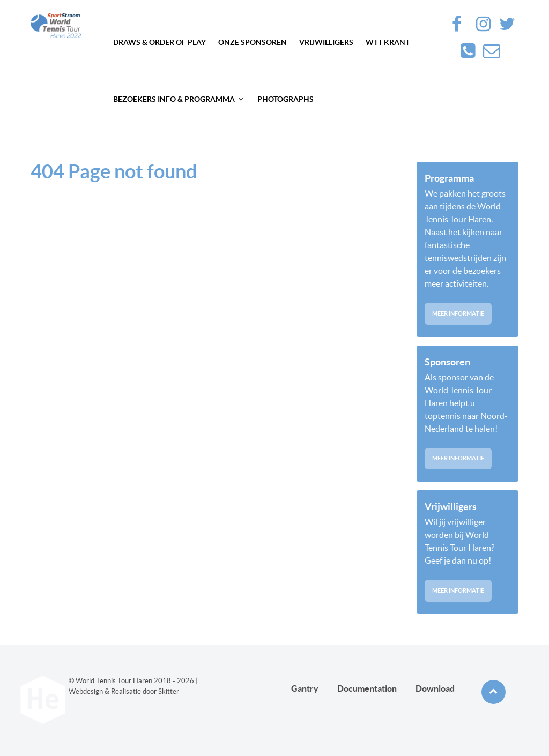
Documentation (367, 688)
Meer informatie (458, 313)
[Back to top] (494, 692)
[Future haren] (56, 26)
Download (435, 688)
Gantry (305, 688)
